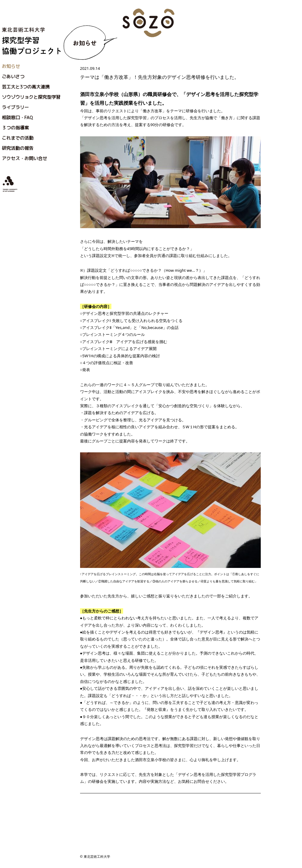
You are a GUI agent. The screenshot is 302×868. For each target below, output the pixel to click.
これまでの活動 (18, 138)
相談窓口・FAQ (17, 118)
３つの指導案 (15, 128)
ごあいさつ (13, 77)
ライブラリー (15, 107)
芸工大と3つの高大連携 (26, 87)
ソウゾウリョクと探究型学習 (31, 97)
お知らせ (11, 66)
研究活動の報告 (18, 148)
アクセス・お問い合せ (24, 158)
